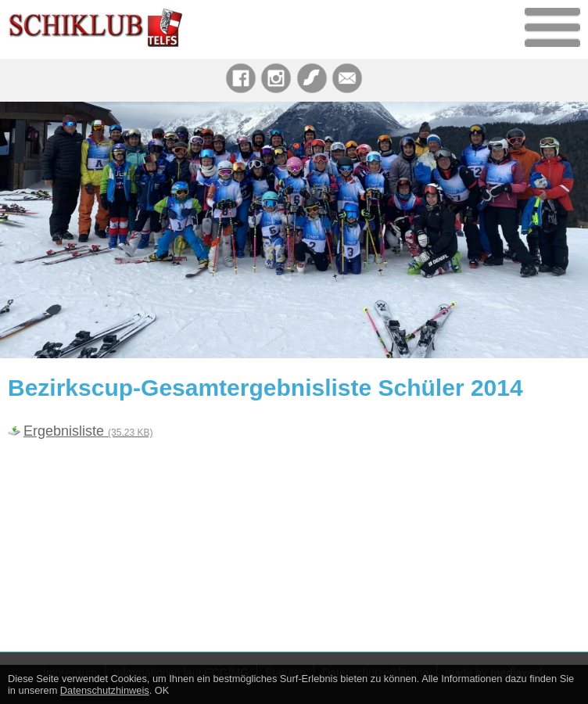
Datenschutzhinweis (105, 690)
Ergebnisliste (88, 431)
